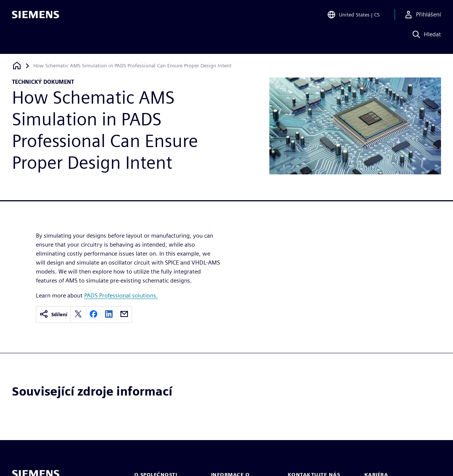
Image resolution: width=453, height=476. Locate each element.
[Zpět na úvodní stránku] (17, 66)
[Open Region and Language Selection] (353, 16)
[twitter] (78, 315)
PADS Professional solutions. (121, 295)
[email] (124, 315)
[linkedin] (109, 315)
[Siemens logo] (36, 16)
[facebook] (94, 315)
